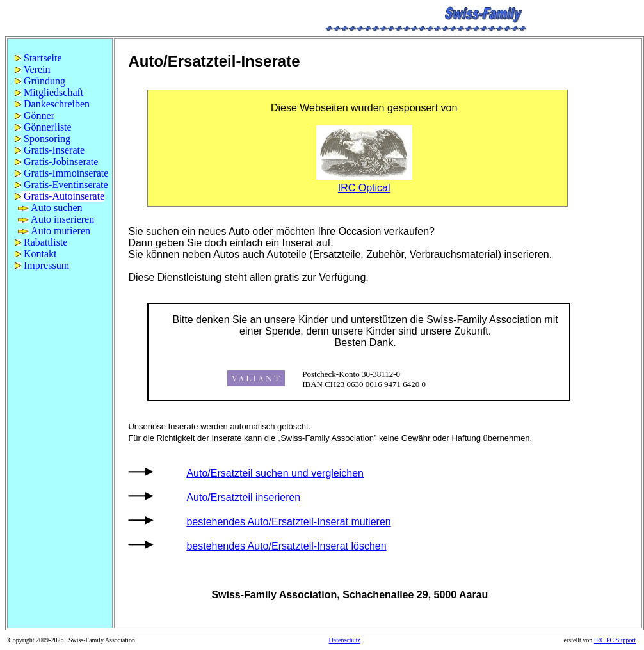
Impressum (42, 265)
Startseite (38, 58)
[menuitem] (60, 58)
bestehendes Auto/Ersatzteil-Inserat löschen (286, 546)
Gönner (35, 115)
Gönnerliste (43, 127)
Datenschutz (345, 640)
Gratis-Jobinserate (56, 162)
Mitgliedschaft (49, 92)
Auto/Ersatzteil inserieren (243, 497)
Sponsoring (43, 139)
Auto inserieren (56, 219)
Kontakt (36, 254)
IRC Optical (364, 188)
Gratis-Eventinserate (61, 185)
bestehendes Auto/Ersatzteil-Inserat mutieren (288, 522)
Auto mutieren (54, 231)
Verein (32, 69)
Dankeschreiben (52, 104)
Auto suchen (50, 208)
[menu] (60, 162)
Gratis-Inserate (50, 150)
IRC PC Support (615, 640)
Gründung (40, 81)
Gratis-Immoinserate (61, 173)
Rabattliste (41, 242)
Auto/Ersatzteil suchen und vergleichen (275, 473)
